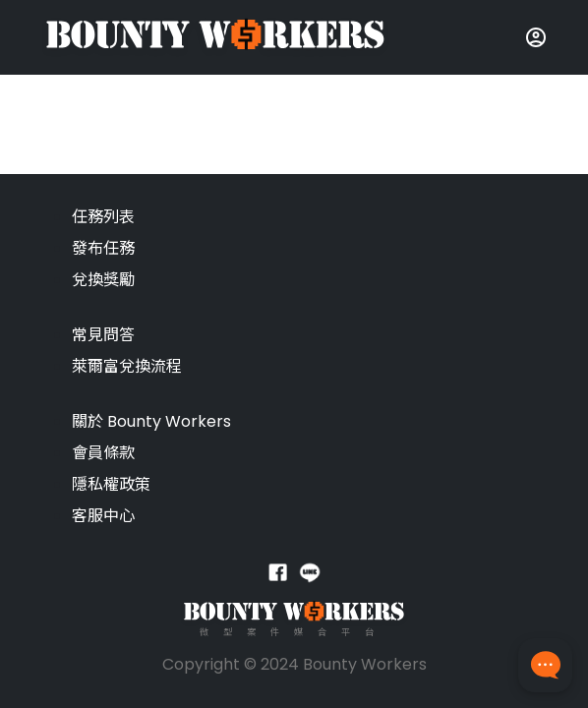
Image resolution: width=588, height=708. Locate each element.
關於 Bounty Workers (151, 421)
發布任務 (103, 248)
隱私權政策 (111, 484)
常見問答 (103, 335)
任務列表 (103, 217)
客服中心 (103, 516)
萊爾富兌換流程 (127, 366)
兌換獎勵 (103, 280)
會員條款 (103, 453)
